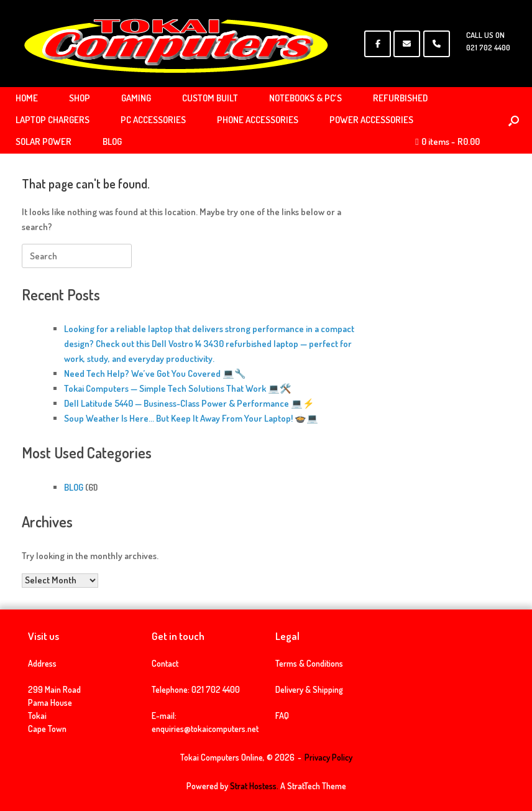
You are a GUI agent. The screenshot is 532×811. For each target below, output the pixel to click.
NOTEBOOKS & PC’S (305, 98)
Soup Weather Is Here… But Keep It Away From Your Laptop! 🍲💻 (191, 418)
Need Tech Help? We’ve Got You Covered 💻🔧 (155, 373)
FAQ (282, 716)
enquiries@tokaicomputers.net (205, 729)
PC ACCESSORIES (153, 120)
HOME (27, 98)
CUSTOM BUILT (210, 98)
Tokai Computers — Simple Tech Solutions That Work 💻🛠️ (178, 388)
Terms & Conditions (309, 663)
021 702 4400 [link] (216, 689)
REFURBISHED (400, 98)
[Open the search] (514, 120)
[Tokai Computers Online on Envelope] (407, 44)
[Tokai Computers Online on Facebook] (378, 44)
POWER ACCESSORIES (371, 120)
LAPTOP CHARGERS (53, 120)
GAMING (136, 98)
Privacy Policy (328, 757)
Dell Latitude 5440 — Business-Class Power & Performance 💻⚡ (189, 403)
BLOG (112, 141)
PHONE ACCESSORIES (258, 120)
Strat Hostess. (254, 786)
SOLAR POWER (44, 141)
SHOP (80, 98)
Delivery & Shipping (309, 689)
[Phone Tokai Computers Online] (437, 44)
